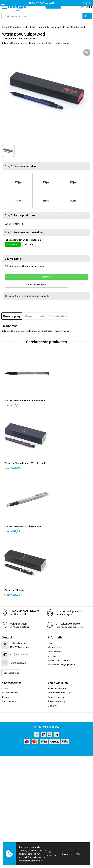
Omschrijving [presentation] (12, 315)
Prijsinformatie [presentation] (35, 315)
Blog (50, 520)
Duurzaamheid (55, 529)
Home (4, 27)
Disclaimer (53, 583)
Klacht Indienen (9, 579)
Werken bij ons (55, 524)
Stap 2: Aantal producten (20, 215)
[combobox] (42, 16)
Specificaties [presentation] (58, 315)
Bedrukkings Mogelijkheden (61, 542)
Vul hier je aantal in (14, 224)
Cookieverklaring (56, 574)
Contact (5, 566)
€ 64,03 (12, 472)
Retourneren (8, 574)
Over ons (52, 533)
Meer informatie (51, 854)
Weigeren (80, 854)
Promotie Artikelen (20, 27)
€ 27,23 (57, 472)
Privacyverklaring (56, 579)
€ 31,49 (57, 408)
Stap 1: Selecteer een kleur (21, 166)
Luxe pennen (53, 27)
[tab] (12, 315)
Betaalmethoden (10, 570)
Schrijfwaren (38, 27)
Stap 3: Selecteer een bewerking (24, 232)
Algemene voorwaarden (59, 570)
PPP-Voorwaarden (57, 566)
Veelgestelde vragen (58, 537)
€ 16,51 (12, 408)
